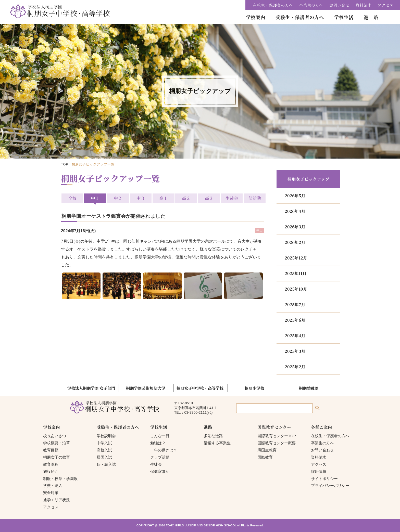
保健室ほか (160, 471)
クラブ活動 (160, 457)
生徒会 (231, 198)
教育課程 (51, 464)
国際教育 (265, 457)
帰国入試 (104, 457)
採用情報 (319, 471)
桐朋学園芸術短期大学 (146, 388)
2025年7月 (295, 304)
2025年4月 (295, 336)
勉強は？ (158, 443)
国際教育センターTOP (277, 436)
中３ (141, 198)
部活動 (254, 198)
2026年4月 (295, 211)
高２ (186, 198)
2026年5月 (295, 196)
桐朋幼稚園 (309, 388)
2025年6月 (295, 320)
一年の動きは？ (164, 450)
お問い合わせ (322, 450)
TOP (65, 164)
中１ (96, 198)
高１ (163, 198)
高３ (209, 198)
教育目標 (51, 450)
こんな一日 (160, 436)
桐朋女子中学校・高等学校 (200, 388)
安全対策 (51, 493)
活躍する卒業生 (217, 443)
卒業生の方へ (311, 5)
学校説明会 (106, 436)
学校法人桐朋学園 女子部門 (91, 388)
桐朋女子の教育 (57, 457)
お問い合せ (339, 5)
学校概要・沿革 (57, 443)
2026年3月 (295, 227)
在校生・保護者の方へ (273, 5)
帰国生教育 (267, 450)
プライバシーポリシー (330, 485)
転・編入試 (106, 464)
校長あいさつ (55, 436)
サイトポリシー (324, 479)
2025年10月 (296, 289)
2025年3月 (295, 351)
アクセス (386, 5)
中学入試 (104, 443)
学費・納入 (53, 485)
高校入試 (104, 450)
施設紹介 (51, 471)
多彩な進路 (213, 436)
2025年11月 (296, 273)
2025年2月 (295, 367)
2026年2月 (295, 242)
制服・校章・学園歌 (60, 479)
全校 (73, 198)
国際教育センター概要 (277, 443)
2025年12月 (296, 258)
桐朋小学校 (254, 388)
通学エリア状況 (57, 500)
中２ (118, 198)
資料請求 (364, 5)
